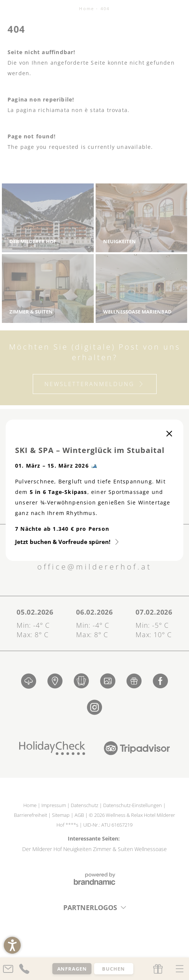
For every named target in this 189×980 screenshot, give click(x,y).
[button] (12, 945)
